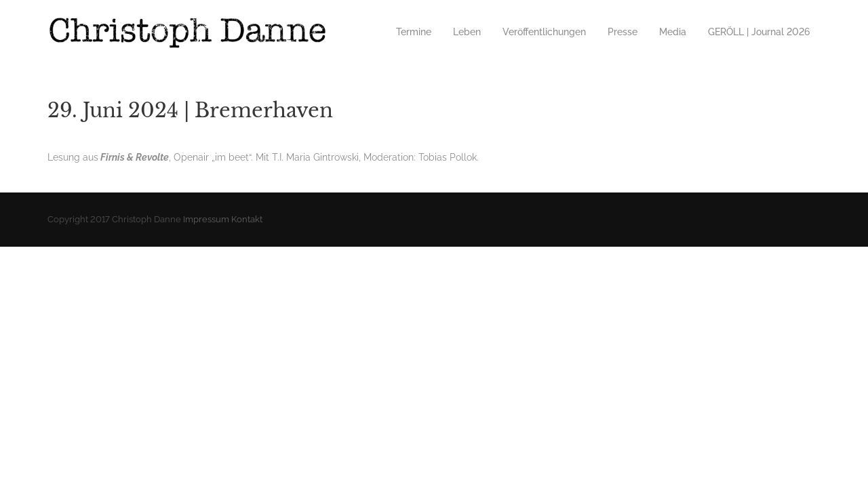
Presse (623, 32)
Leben (467, 32)
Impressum (206, 219)
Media (673, 32)
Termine (414, 32)
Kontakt (247, 219)
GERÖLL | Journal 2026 (759, 32)
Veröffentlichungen (544, 32)
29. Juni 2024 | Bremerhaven (190, 110)
